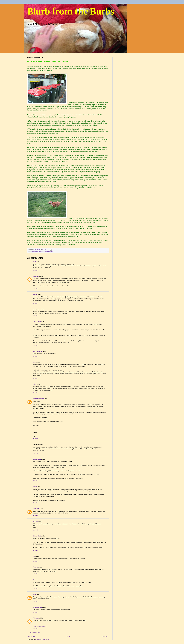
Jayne (35, 262)
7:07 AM (35, 356)
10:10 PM (36, 550)
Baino (35, 384)
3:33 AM (35, 503)
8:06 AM (35, 612)
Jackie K (35, 521)
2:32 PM (35, 530)
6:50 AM (35, 561)
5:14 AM (35, 270)
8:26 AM (35, 588)
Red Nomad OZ (37, 351)
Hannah (35, 294)
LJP (34, 556)
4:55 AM (35, 629)
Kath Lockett (37, 322)
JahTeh (35, 487)
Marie (34, 594)
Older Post (105, 636)
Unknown (36, 618)
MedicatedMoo (37, 607)
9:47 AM (35, 393)
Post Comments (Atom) (42, 639)
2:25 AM (35, 481)
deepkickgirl (37, 509)
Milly (51, 252)
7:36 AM (35, 378)
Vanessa (35, 567)
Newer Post (31, 636)
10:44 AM (35, 439)
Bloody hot (35, 252)
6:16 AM (35, 345)
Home (68, 636)
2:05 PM (35, 453)
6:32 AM (35, 601)
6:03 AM (35, 316)
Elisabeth (36, 276)
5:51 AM (35, 288)
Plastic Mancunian (38, 399)
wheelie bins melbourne (40, 626)
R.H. (34, 580)
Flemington (42, 252)
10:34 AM (35, 515)
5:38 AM (35, 574)
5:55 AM (35, 303)
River (34, 362)
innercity (47, 252)
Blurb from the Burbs (71, 11)
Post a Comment (35, 632)
